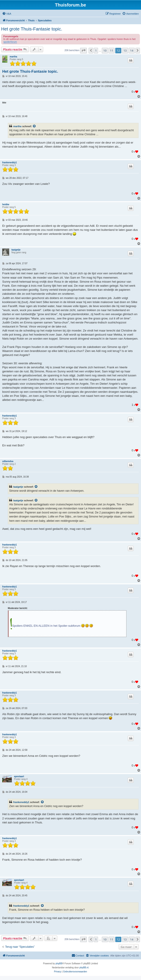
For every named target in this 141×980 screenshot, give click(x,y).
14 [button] (132, 50)
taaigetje (16, 250)
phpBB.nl (84, 968)
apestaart (19, 776)
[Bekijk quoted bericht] (34, 126)
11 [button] (112, 50)
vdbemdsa (8, 461)
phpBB (59, 964)
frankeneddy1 (10, 163)
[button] (83, 50)
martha (13, 57)
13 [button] (125, 50)
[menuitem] (7, 14)
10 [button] (105, 50)
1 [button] (96, 50)
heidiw (6, 204)
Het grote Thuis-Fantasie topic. (32, 29)
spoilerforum (10, 42)
